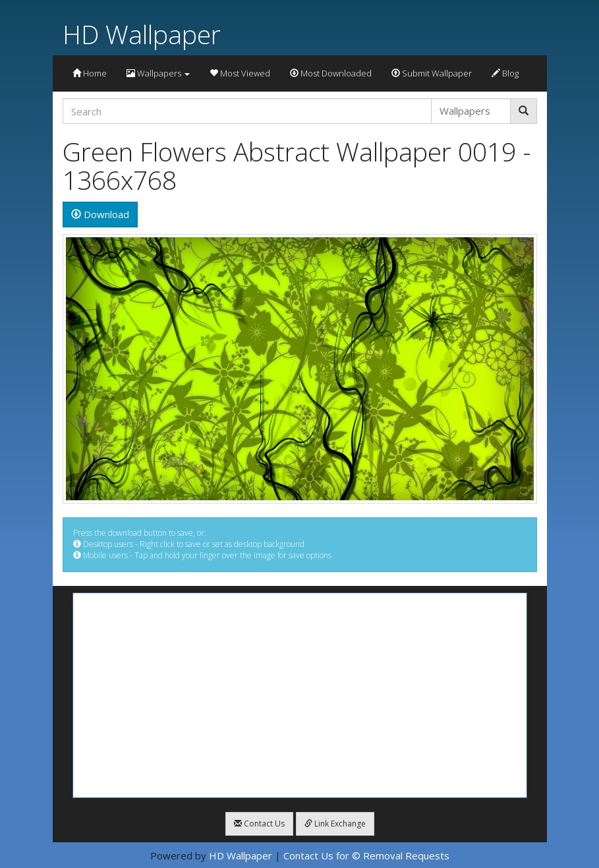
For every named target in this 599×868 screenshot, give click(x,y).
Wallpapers (158, 73)
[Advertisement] (300, 695)
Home (90, 73)
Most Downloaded (331, 73)
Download (100, 214)
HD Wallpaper (142, 34)
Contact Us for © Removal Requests (366, 855)
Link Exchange (335, 824)
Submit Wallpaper (432, 73)
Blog (505, 73)
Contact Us (259, 824)
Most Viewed (240, 73)
